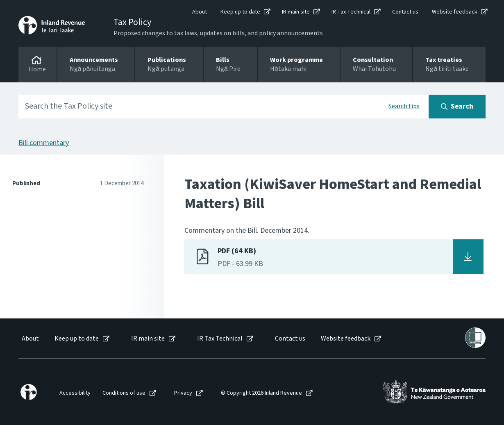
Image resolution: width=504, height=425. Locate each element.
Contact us (405, 12)
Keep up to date (240, 12)
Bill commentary (44, 143)
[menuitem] (30, 339)
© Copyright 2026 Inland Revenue (261, 393)
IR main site (296, 12)
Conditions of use (124, 393)
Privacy (183, 393)
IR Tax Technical (351, 12)
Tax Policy (132, 22)
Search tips (404, 106)
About (200, 12)
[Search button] (457, 107)
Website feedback (455, 12)
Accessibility (75, 393)
